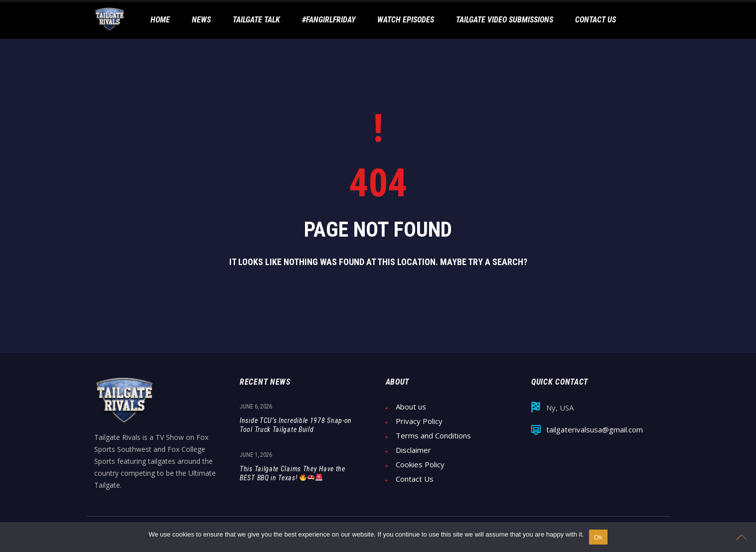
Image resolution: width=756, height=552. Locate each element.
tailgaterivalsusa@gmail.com (595, 430)
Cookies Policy (420, 465)
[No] (744, 537)
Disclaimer (413, 450)
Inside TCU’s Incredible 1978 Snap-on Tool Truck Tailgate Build (296, 425)
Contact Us (415, 479)
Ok (598, 537)
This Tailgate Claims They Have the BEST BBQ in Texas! (293, 473)
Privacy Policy (419, 421)
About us (411, 407)
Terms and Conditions (433, 436)
